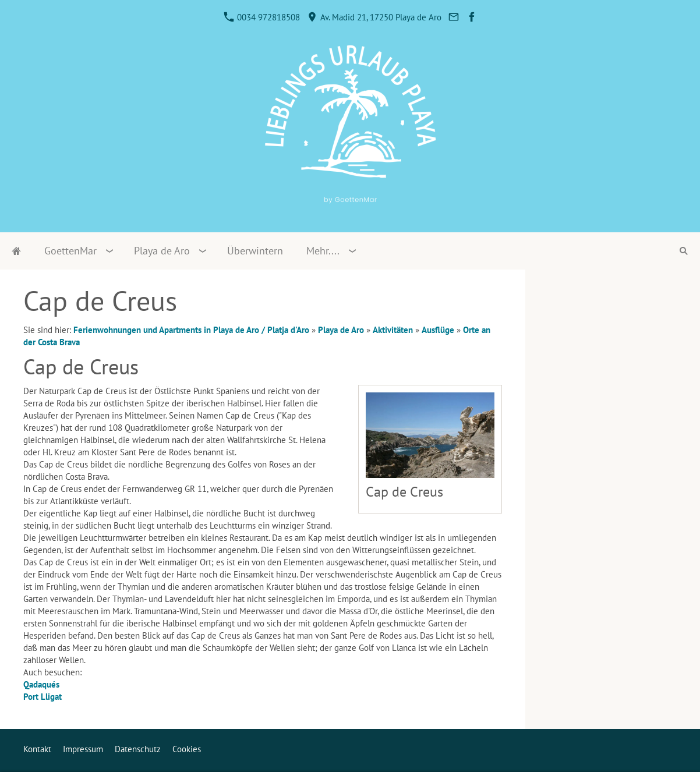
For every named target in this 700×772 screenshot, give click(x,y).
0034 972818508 (262, 17)
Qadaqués (41, 684)
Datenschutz (138, 749)
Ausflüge (438, 330)
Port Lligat (43, 697)
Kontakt (37, 749)
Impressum (83, 749)
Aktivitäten (393, 330)
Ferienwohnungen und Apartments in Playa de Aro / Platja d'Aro (191, 330)
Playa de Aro (341, 330)
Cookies (187, 749)
